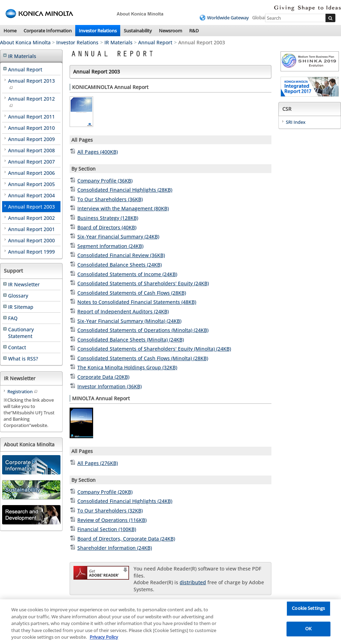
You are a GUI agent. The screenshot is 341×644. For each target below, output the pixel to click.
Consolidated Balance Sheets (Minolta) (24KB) (131, 340)
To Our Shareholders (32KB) (110, 511)
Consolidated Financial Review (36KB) (121, 255)
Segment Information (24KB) (110, 246)
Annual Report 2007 (31, 162)
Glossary (18, 296)
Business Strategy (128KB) (108, 218)
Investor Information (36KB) (110, 386)
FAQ (13, 318)
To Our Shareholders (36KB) (110, 199)
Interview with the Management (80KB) (123, 208)
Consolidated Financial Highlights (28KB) (125, 190)
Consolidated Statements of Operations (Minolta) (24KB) (143, 330)
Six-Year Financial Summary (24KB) (118, 237)
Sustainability (138, 31)
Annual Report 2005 (31, 184)
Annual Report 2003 (31, 207)
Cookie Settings (308, 610)
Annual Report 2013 (31, 83)
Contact (17, 347)
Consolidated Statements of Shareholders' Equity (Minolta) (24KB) (154, 349)
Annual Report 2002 (31, 218)
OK (308, 630)
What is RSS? (23, 359)
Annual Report (155, 42)
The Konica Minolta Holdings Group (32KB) (127, 367)
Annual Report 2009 (31, 139)
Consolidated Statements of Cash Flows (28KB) (132, 293)
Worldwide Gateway (228, 18)
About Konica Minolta (25, 42)
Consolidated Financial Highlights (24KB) (125, 501)
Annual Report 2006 (31, 173)
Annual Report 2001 (31, 229)
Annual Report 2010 (31, 128)
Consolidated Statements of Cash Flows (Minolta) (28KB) (143, 358)
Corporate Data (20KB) (103, 377)
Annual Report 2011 (31, 117)
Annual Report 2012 (31, 101)
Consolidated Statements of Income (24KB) (127, 274)
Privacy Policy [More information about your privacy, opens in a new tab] (104, 638)
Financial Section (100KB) (107, 529)
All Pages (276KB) (98, 463)
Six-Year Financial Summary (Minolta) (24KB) (129, 321)
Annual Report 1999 (31, 252)
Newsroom (170, 31)
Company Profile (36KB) (105, 181)
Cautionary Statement (21, 333)
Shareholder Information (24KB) (115, 548)
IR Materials (118, 42)
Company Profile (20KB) (105, 492)
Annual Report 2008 (31, 150)
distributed (193, 582)
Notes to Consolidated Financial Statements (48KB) (137, 302)
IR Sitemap (21, 307)
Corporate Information (48, 31)
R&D (194, 31)
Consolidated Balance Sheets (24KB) (120, 265)
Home (10, 31)
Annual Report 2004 (31, 195)
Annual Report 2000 (31, 240)
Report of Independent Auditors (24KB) (123, 311)
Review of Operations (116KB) (112, 520)
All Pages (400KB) (98, 152)
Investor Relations (98, 31)
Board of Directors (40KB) (107, 227)
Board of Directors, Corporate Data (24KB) (126, 539)
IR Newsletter (24, 284)
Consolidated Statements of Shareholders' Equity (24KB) (143, 283)
